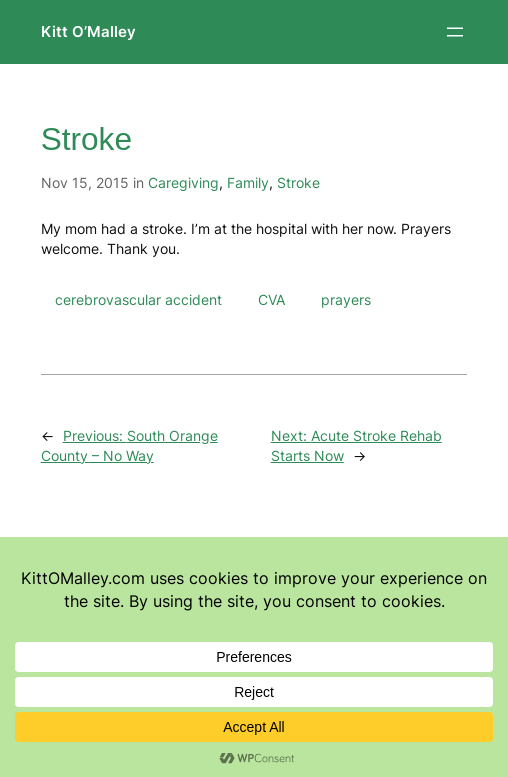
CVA (271, 299)
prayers (346, 299)
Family (248, 182)
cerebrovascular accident (138, 299)
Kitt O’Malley (88, 31)
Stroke (298, 182)
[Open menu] (455, 32)
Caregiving (183, 182)
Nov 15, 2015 (85, 182)
